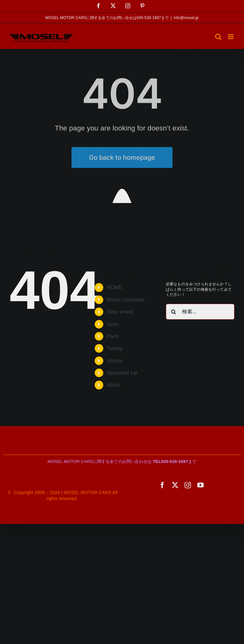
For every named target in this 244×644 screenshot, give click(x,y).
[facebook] (162, 485)
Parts (113, 336)
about (113, 385)
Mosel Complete (125, 300)
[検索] (174, 312)
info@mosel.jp (186, 18)
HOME (115, 287)
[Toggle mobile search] (218, 37)
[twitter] (175, 485)
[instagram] (188, 485)
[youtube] (200, 485)
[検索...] (200, 312)
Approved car (122, 373)
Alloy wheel (120, 312)
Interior (115, 361)
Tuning (115, 348)
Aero (112, 324)
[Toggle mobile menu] (231, 37)
